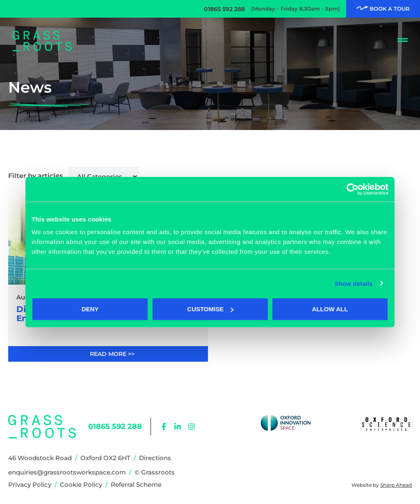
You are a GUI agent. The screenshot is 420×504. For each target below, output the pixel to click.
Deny (90, 309)
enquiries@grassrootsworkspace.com (67, 472)
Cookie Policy (81, 485)
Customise (210, 309)
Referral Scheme (136, 485)
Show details (354, 283)
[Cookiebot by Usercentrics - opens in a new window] (353, 189)
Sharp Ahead (396, 485)
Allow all (330, 309)
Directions (155, 458)
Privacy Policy (30, 485)
